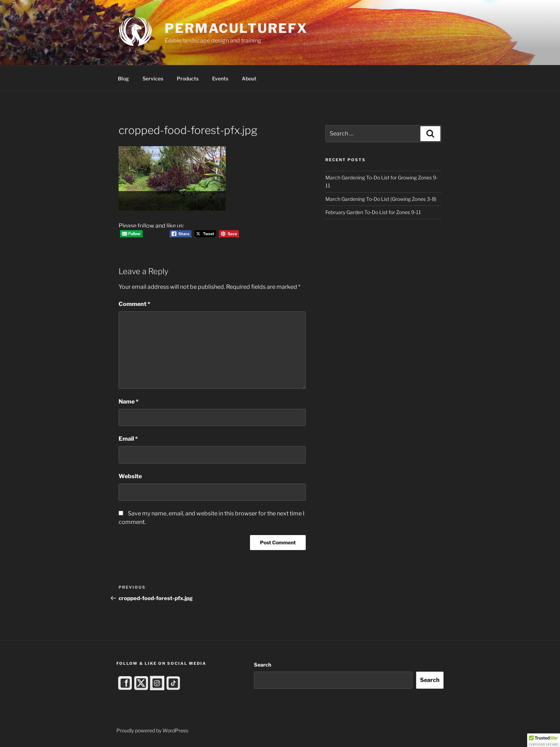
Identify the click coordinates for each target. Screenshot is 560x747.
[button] (544, 740)
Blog (123, 78)
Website (130, 476)
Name (129, 402)
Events (220, 78)
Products (188, 78)
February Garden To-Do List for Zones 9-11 (373, 212)
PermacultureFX (236, 28)
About (249, 78)
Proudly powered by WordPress (152, 730)
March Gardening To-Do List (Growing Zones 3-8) (381, 199)
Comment (134, 304)
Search (262, 665)
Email (128, 439)
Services (153, 78)
